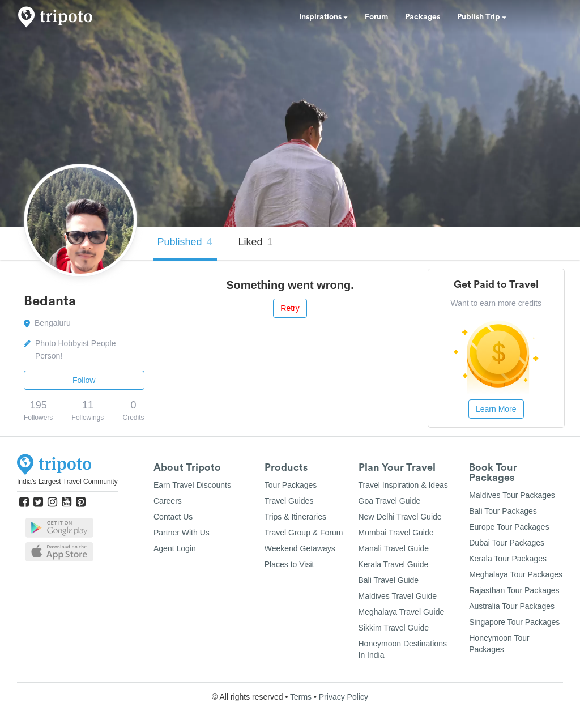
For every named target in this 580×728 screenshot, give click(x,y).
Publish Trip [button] (482, 17)
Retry (290, 308)
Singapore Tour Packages (514, 622)
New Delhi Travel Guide (400, 517)
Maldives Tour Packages (512, 495)
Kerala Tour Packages (508, 559)
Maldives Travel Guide (398, 596)
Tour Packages (291, 485)
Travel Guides (289, 501)
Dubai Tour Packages (507, 543)
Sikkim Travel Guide (394, 628)
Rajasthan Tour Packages (514, 590)
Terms (301, 697)
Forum (376, 17)
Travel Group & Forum (304, 533)
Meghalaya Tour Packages (516, 574)
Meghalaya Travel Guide (402, 612)
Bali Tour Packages (503, 511)
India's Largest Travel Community (67, 482)
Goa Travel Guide (390, 501)
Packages (423, 17)
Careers (168, 501)
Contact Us (173, 517)
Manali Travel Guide (394, 548)
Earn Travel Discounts (192, 485)
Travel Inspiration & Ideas (403, 485)
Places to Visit (289, 564)
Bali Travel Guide (389, 580)
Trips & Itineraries (295, 517)
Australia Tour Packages (512, 606)
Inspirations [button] (323, 17)
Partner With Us (182, 533)
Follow (84, 380)
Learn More (496, 409)
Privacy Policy (344, 697)
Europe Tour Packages (509, 527)
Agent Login (175, 548)
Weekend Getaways (300, 548)
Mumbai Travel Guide (396, 533)
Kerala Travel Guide (394, 564)
